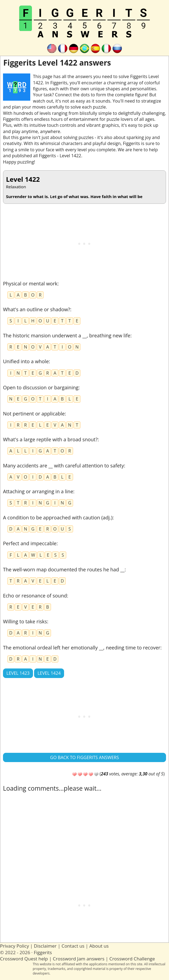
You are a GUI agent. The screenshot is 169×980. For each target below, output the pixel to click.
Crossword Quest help (24, 959)
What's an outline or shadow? (37, 309)
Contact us (73, 946)
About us (99, 946)
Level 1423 (18, 673)
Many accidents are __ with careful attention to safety (64, 466)
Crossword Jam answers (79, 959)
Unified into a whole (26, 361)
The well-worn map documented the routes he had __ (64, 569)
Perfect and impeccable (30, 543)
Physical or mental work (30, 283)
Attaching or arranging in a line (38, 491)
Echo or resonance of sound (35, 596)
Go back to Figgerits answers (84, 757)
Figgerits (43, 952)
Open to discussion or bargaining (41, 387)
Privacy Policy (14, 946)
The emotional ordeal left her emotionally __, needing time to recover (82, 648)
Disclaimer (45, 946)
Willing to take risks (25, 621)
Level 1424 (49, 673)
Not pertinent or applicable (34, 414)
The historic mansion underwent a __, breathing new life (67, 335)
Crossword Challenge (132, 959)
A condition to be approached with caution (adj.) (58, 517)
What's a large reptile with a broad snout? (50, 439)
